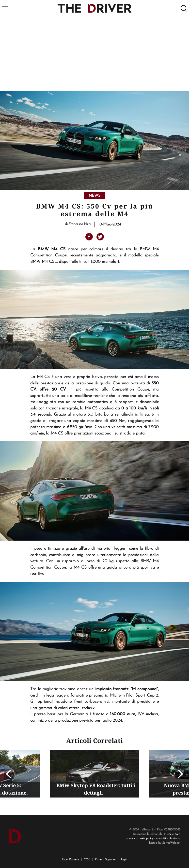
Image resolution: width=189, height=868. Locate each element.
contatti (161, 839)
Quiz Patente (71, 860)
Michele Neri (172, 834)
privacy (130, 839)
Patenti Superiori (106, 860)
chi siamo (175, 839)
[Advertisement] (94, 54)
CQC (87, 860)
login (124, 860)
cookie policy (145, 839)
